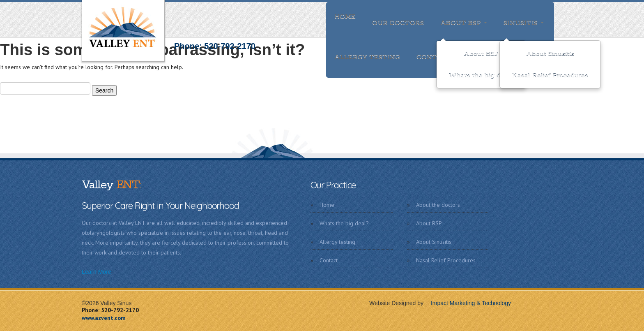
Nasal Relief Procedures (550, 75)
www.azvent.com (104, 318)
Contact (434, 57)
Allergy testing (367, 57)
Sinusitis (524, 23)
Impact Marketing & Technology (468, 303)
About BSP (464, 23)
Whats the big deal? (481, 75)
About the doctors (438, 205)
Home (345, 17)
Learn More (97, 272)
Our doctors (398, 23)
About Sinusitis (550, 54)
